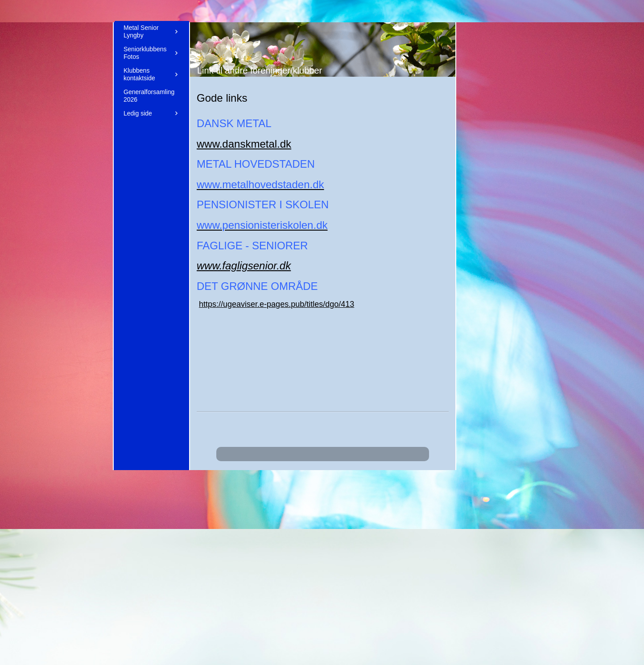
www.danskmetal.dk (244, 144)
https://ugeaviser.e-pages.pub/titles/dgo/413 (277, 304)
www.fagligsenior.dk (244, 266)
